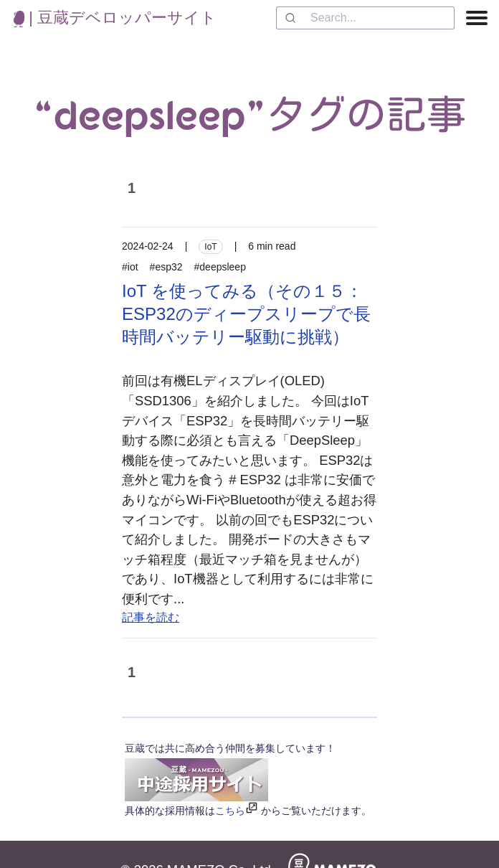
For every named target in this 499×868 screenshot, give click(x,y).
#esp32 (166, 267)
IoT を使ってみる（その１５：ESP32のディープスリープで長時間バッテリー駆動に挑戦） (246, 314)
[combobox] (365, 18)
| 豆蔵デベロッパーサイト (115, 18)
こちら (230, 811)
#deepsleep (220, 267)
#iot (130, 267)
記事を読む (151, 617)
